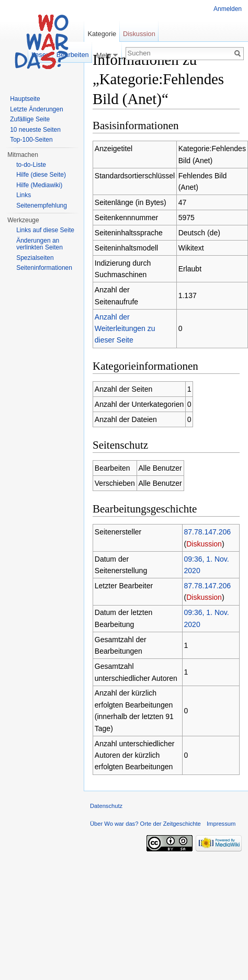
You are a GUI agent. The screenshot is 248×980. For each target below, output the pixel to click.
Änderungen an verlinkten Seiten (40, 244)
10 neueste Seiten (35, 130)
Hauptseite (25, 99)
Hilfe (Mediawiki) (39, 185)
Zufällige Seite (30, 119)
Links (24, 195)
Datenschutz (106, 806)
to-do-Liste (31, 165)
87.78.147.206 (208, 532)
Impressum (221, 824)
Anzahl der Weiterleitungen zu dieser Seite (125, 329)
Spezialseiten (35, 258)
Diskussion (204, 544)
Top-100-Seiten (31, 140)
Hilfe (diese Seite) (41, 175)
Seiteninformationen (44, 268)
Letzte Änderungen (36, 109)
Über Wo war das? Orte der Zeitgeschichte (145, 824)
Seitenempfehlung (42, 206)
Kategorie (102, 34)
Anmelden (228, 9)
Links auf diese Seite (45, 230)
